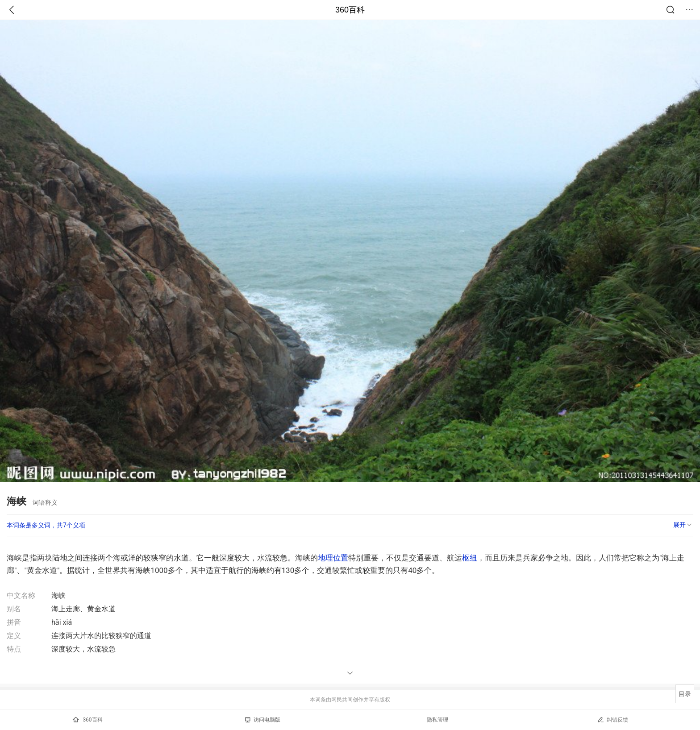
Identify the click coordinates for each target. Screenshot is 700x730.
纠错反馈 (613, 720)
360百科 (350, 10)
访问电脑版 (263, 720)
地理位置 (333, 558)
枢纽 (470, 558)
